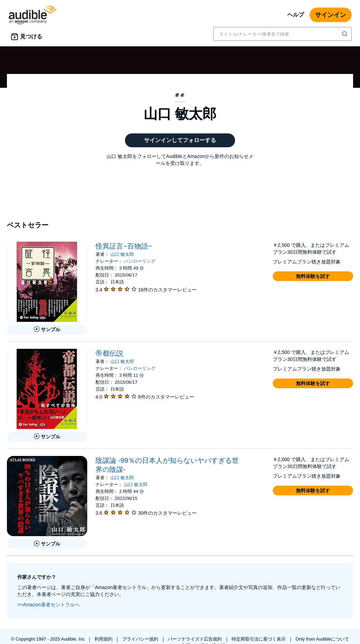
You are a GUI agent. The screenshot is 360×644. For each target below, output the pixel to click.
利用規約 (104, 639)
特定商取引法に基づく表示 (259, 639)
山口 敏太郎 (122, 254)
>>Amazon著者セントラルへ (48, 605)
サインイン (331, 15)
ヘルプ (296, 15)
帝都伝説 (109, 353)
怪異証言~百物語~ (124, 246)
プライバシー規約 (141, 639)
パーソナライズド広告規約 (196, 639)
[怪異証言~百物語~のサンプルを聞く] (47, 329)
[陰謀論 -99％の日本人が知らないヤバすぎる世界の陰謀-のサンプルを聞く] (47, 544)
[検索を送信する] (345, 34)
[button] (313, 276)
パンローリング (140, 261)
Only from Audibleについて (322, 639)
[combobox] (282, 34)
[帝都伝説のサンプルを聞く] (47, 437)
